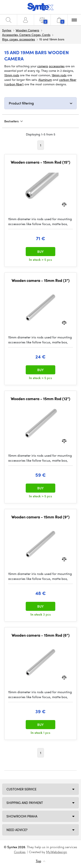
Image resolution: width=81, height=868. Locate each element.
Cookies (20, 852)
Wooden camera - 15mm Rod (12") (40, 399)
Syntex (7, 30)
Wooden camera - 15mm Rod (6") (41, 635)
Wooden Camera (27, 30)
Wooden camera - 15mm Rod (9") (40, 517)
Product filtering (21, 103)
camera (43, 66)
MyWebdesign (57, 852)
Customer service (21, 789)
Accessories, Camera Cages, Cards (26, 35)
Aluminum (45, 80)
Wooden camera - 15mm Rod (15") (40, 162)
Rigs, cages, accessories (19, 39)
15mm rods (12, 75)
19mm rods (59, 75)
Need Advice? (17, 830)
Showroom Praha (22, 816)
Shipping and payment (25, 803)
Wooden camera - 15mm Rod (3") (41, 280)
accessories (57, 66)
